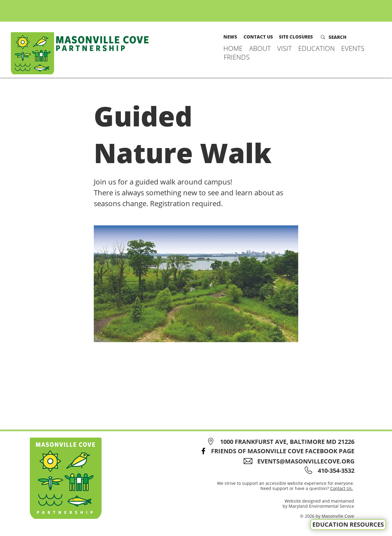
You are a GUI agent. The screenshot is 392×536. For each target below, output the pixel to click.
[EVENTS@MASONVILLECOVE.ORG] (301, 461)
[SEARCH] (341, 37)
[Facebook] (203, 451)
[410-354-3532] (335, 471)
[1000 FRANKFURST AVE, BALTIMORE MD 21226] (280, 442)
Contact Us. (341, 488)
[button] (260, 48)
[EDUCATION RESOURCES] (348, 525)
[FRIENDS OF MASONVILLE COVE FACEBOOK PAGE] (275, 451)
